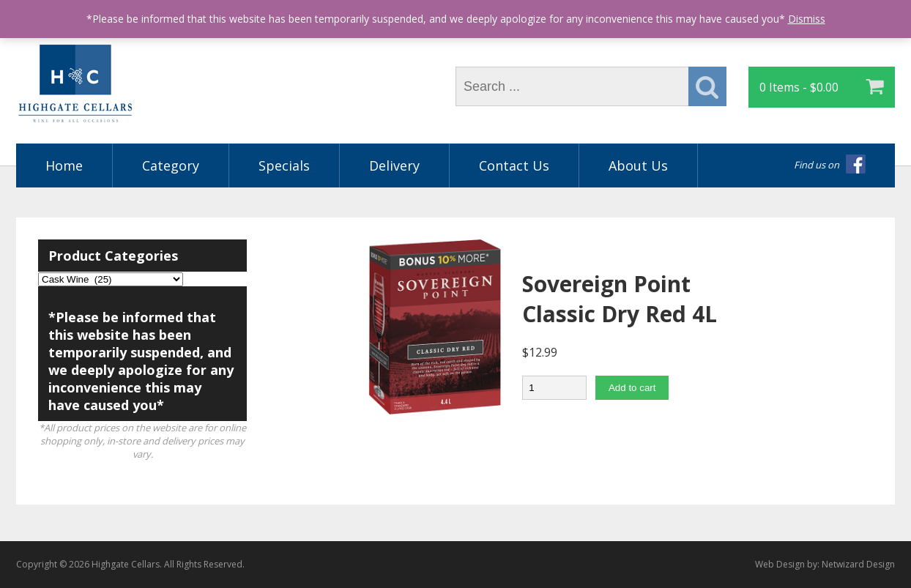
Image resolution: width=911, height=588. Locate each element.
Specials (284, 165)
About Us (638, 165)
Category (171, 165)
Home (64, 165)
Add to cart (632, 388)
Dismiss (807, 19)
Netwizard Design (858, 564)
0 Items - (799, 87)
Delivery (394, 165)
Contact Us (514, 165)
